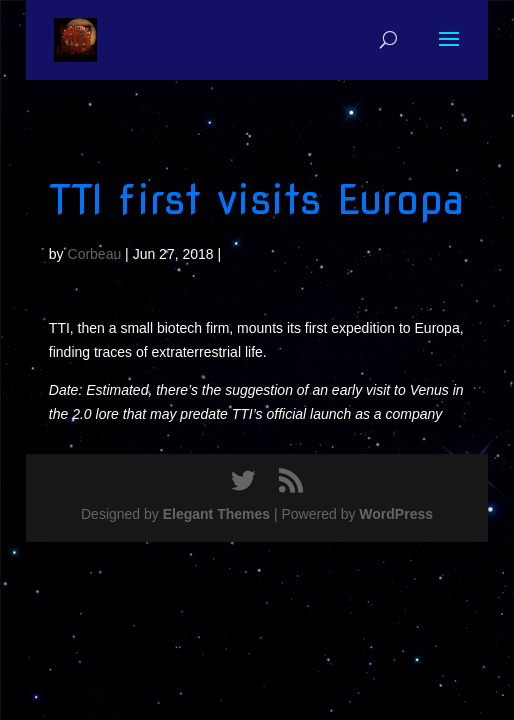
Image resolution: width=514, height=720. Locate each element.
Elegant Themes (216, 514)
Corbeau (95, 254)
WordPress (396, 514)
